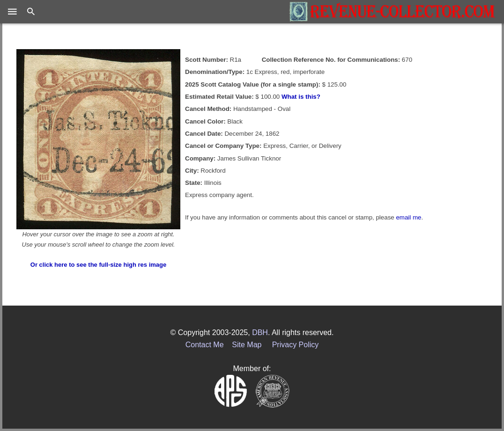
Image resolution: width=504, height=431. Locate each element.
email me (408, 217)
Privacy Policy (296, 345)
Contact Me (205, 345)
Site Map (247, 345)
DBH (260, 332)
